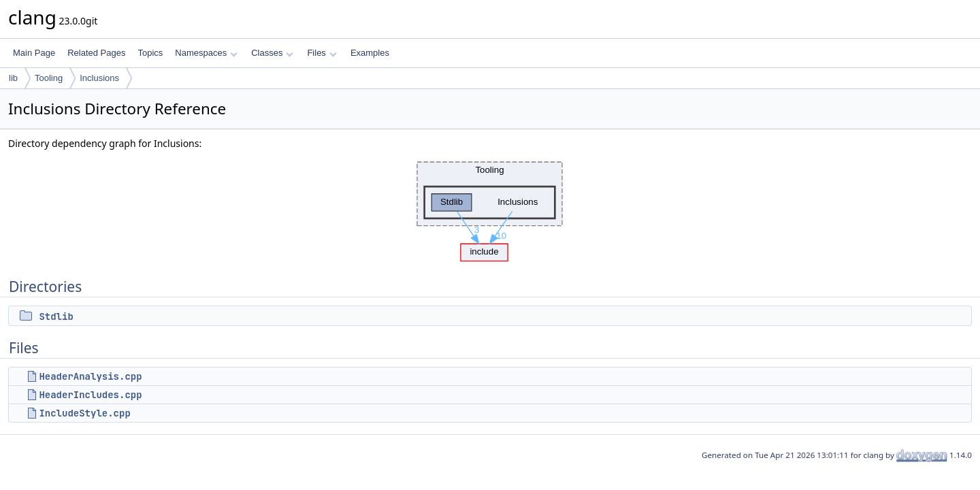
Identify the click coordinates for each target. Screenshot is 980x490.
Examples (370, 53)
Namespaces (206, 53)
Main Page (34, 53)
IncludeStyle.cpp (84, 413)
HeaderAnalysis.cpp (90, 376)
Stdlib (56, 316)
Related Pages (96, 53)
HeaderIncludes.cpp (90, 395)
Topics (150, 53)
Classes (272, 53)
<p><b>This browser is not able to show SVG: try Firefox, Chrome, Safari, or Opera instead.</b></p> (490, 208)
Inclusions (99, 78)
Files (322, 53)
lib (13, 78)
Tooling (49, 78)
